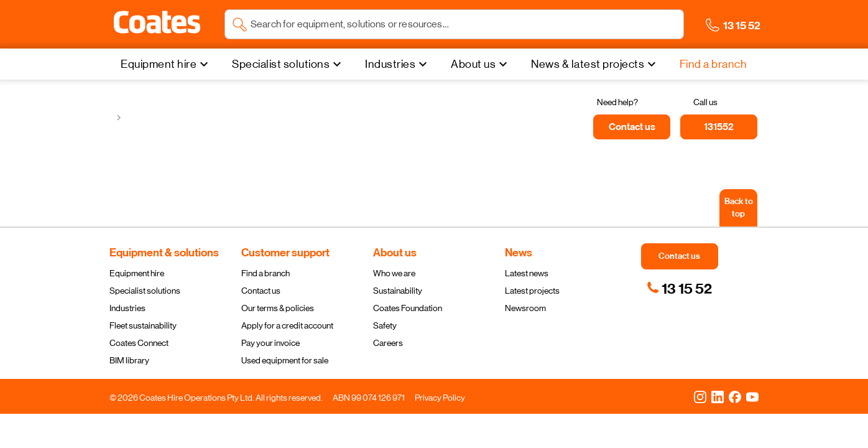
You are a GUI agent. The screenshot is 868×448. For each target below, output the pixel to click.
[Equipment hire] (166, 64)
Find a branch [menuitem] (713, 64)
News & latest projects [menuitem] (588, 64)
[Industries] (398, 64)
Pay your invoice (270, 343)
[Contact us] (632, 127)
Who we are (394, 273)
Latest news (527, 273)
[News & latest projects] (595, 64)
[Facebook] (735, 396)
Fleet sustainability (143, 325)
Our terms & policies (278, 308)
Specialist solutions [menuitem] (281, 64)
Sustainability (398, 291)
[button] (157, 22)
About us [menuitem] (473, 64)
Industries (127, 308)
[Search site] (464, 24)
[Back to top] (738, 208)
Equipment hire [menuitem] (159, 64)
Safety (385, 325)
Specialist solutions (145, 291)
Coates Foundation (408, 308)
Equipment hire (137, 273)
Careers (388, 343)
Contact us (261, 291)
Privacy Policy (440, 398)
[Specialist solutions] (288, 64)
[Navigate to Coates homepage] (157, 25)
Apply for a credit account (287, 325)
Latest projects (532, 291)
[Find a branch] (713, 64)
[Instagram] (700, 396)
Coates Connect (139, 343)
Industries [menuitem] (390, 64)
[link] (679, 289)
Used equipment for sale (285, 360)
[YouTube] (752, 396)
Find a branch (265, 273)
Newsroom (525, 308)
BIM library (129, 360)
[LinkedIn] (718, 396)
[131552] (719, 127)
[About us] (481, 64)
